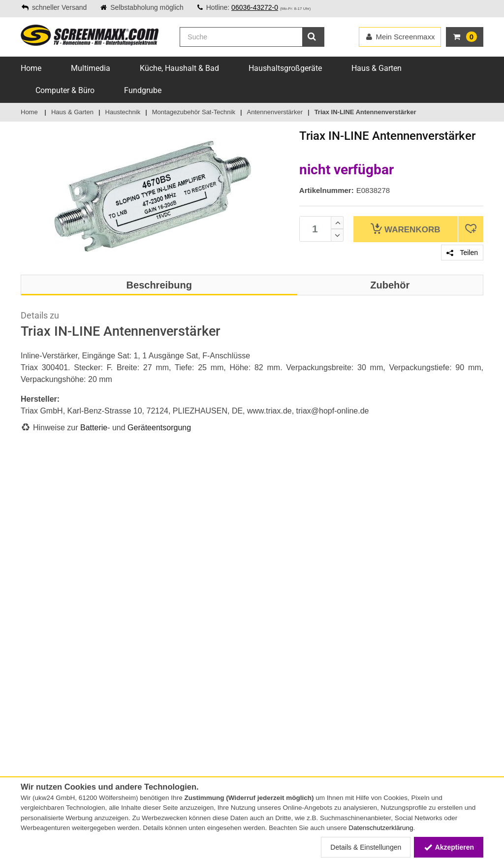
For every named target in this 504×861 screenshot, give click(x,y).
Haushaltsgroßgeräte (285, 68)
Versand (33, 616)
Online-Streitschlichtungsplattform (73, 657)
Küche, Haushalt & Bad (179, 68)
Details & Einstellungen (366, 847)
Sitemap (33, 647)
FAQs (29, 626)
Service (31, 595)
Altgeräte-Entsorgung (133, 755)
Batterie (94, 428)
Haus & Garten (377, 68)
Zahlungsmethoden (50, 606)
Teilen (462, 253)
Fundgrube (143, 90)
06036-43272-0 (255, 7)
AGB (28, 714)
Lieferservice (40, 637)
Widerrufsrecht (43, 734)
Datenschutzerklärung (381, 828)
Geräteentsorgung (159, 428)
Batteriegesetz (123, 714)
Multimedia (91, 68)
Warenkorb (405, 229)
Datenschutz (40, 745)
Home (31, 68)
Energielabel (119, 745)
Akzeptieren (449, 847)
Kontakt (33, 585)
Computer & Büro (65, 90)
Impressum (38, 724)
